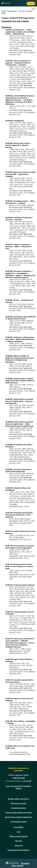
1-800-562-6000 (19, 778)
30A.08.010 (28, 50)
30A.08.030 (28, 133)
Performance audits (18, 803)
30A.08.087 (28, 412)
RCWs (4, 11)
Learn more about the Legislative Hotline (18, 787)
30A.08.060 (28, 234)
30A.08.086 (28, 389)
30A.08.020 (28, 85)
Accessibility (19, 827)
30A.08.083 (28, 346)
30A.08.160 (28, 670)
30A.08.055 (28, 207)
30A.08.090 (28, 459)
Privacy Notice (18, 866)
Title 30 (22, 11)
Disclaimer (25, 863)
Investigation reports (19, 822)
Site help (18, 841)
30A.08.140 (28, 602)
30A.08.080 (28, 290)
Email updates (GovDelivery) (19, 850)
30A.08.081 (28, 306)
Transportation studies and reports (18, 812)
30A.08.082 (28, 327)
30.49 (29, 523)
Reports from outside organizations (19, 817)
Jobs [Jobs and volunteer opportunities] (19, 832)
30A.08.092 (28, 478)
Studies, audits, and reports (18, 799)
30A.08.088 (28, 434)
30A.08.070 (28, 261)
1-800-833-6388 (27, 781)
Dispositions (12, 11)
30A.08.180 (28, 711)
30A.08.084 (28, 368)
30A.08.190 (28, 736)
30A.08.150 (28, 628)
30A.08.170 (28, 688)
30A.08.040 (28, 162)
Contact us (18, 845)
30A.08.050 (28, 191)
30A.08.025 (28, 110)
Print (34, 9)
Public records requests (18, 836)
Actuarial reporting (18, 808)
